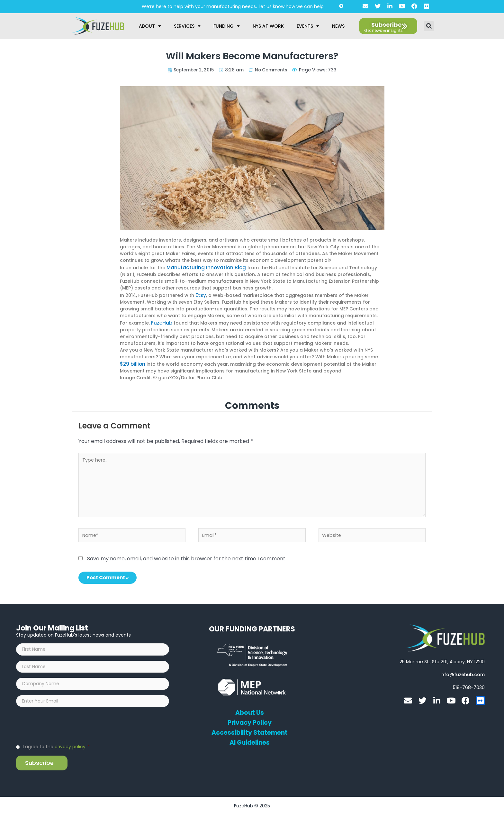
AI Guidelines (250, 741)
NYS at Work (268, 26)
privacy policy (70, 749)
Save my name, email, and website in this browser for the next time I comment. (187, 557)
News (338, 26)
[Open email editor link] (463, 673)
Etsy (200, 294)
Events (308, 26)
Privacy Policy (250, 721)
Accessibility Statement (249, 731)
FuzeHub (161, 321)
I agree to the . (56, 749)
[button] (429, 26)
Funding (227, 26)
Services (187, 26)
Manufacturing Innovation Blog (203, 267)
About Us (250, 711)
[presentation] (65, 728)
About (150, 26)
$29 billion (132, 362)
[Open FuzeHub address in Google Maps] (442, 660)
